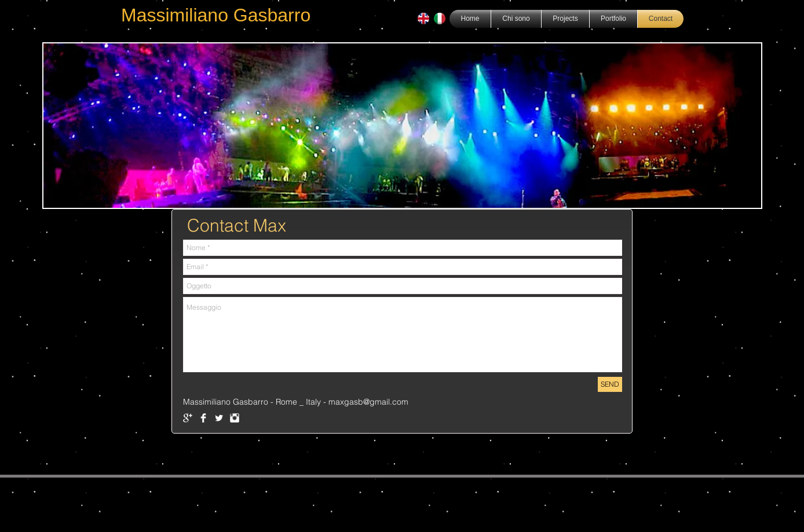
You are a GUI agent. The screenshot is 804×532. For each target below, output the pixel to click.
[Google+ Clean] (188, 418)
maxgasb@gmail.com (368, 402)
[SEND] (610, 384)
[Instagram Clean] (235, 418)
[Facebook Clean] (203, 418)
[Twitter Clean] (219, 418)
